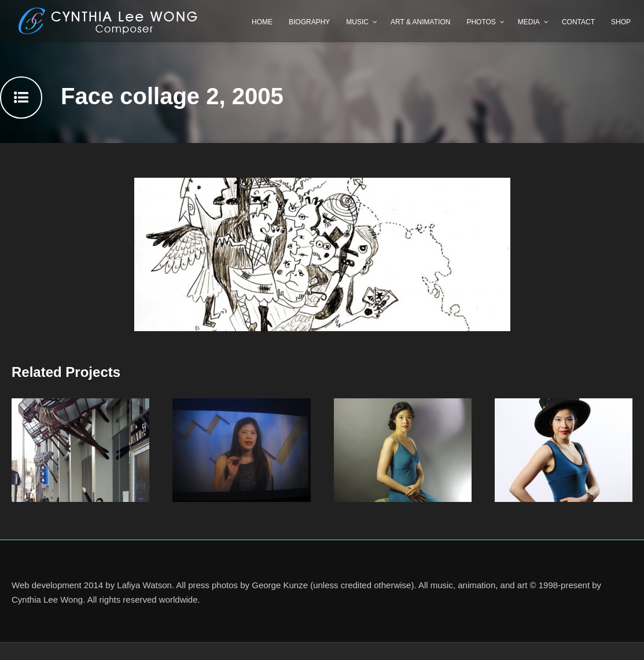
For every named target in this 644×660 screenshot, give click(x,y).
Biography (309, 22)
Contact (578, 22)
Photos (481, 22)
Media (529, 22)
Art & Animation (420, 22)
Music (357, 22)
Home (262, 22)
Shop (621, 22)
